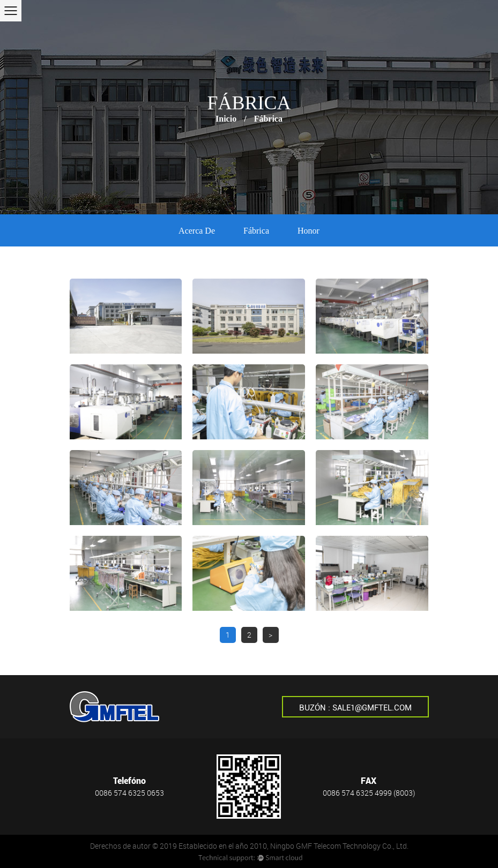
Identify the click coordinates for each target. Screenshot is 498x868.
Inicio (226, 119)
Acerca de (197, 231)
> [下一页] (270, 635)
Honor (309, 231)
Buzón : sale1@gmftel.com (355, 708)
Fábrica (256, 231)
